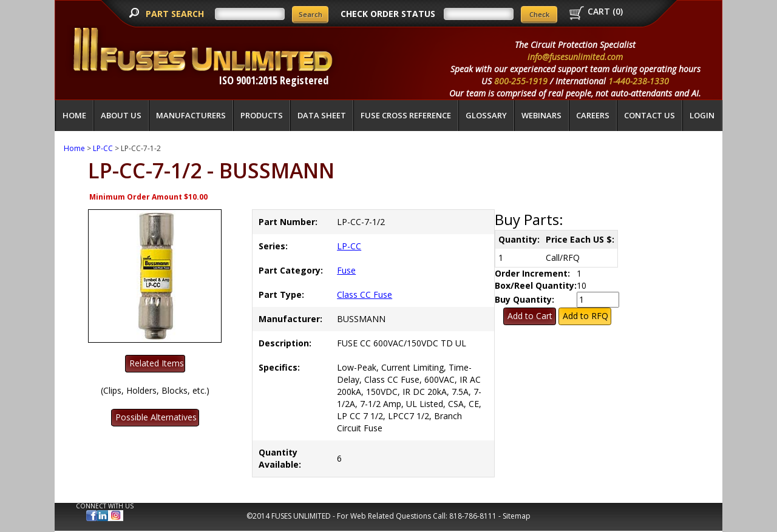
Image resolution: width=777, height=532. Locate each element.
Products (262, 115)
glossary (486, 115)
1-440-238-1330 (639, 81)
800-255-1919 (521, 81)
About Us (121, 115)
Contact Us (650, 115)
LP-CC (103, 148)
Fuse (346, 270)
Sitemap (517, 516)
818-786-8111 (473, 516)
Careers (593, 115)
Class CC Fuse (365, 295)
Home (74, 115)
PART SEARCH (176, 14)
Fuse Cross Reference (406, 115)
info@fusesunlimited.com (575, 57)
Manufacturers (191, 115)
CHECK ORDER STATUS (388, 14)
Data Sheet (322, 115)
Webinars (541, 115)
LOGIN (702, 115)
